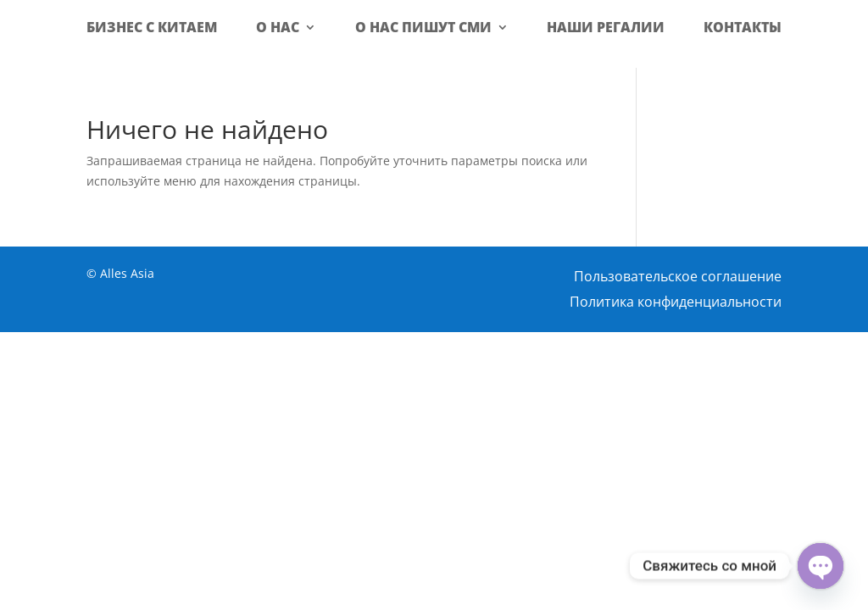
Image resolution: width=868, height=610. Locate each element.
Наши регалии (606, 27)
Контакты (743, 27)
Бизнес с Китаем (152, 27)
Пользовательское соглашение (678, 278)
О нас (278, 27)
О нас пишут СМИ (423, 27)
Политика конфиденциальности (676, 303)
